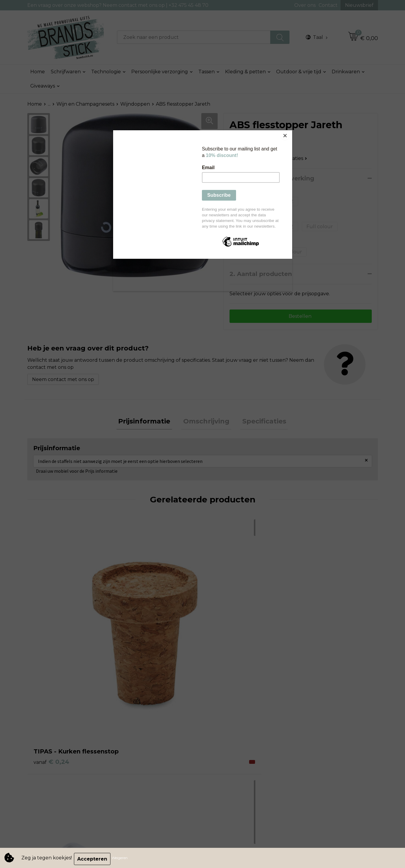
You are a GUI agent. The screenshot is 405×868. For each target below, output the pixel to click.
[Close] (291, 132)
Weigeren (122, 859)
